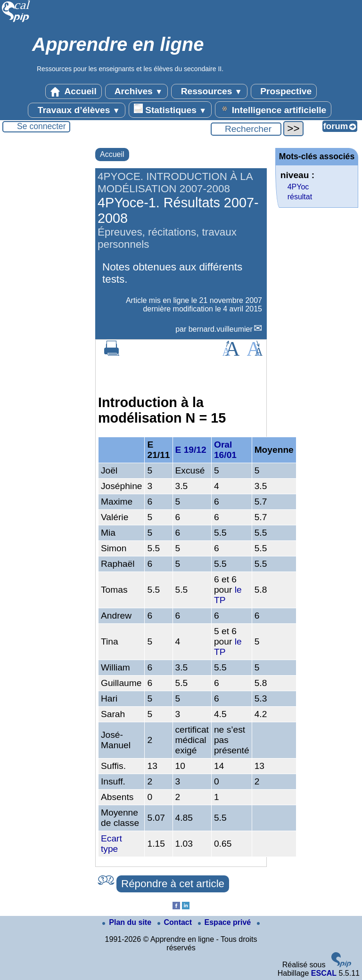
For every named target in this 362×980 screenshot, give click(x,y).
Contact (176, 922)
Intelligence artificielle (273, 109)
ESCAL (324, 973)
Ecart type (111, 844)
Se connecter (41, 126)
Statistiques (170, 109)
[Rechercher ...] (246, 129)
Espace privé (226, 922)
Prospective (284, 91)
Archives (136, 91)
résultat (300, 197)
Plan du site (128, 922)
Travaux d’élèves (76, 110)
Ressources (209, 91)
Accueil (74, 91)
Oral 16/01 (225, 450)
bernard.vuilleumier (221, 329)
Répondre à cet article (173, 884)
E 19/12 (191, 450)
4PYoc (298, 187)
